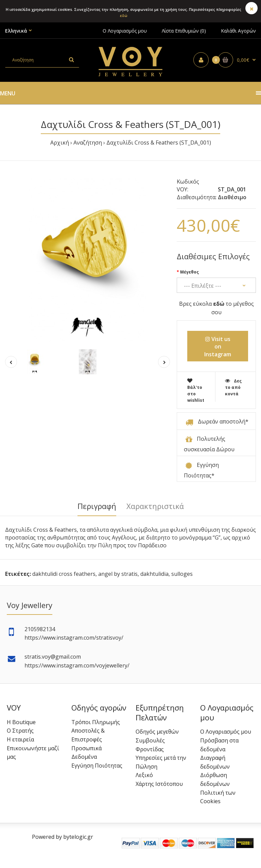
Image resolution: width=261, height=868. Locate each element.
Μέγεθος (189, 272)
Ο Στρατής (20, 731)
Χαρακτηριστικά (155, 506)
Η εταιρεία (20, 739)
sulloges (182, 574)
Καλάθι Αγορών (238, 31)
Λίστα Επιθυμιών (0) (184, 31)
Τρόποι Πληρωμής (96, 722)
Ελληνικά (16, 31)
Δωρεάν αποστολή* (223, 421)
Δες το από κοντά (233, 387)
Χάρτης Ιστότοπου (159, 784)
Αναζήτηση (88, 143)
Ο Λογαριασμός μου (125, 31)
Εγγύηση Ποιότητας (97, 766)
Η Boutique (21, 722)
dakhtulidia (154, 574)
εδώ (124, 15)
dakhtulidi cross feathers (64, 574)
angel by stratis (118, 574)
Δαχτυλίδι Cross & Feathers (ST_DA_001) (159, 143)
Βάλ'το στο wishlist (196, 391)
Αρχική (60, 143)
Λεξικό (144, 775)
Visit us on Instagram (218, 347)
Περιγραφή (97, 506)
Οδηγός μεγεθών (157, 732)
